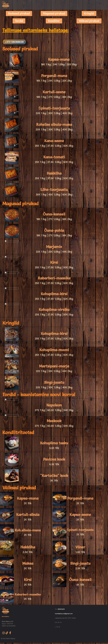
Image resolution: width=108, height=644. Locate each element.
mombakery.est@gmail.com (64, 614)
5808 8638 (61, 609)
